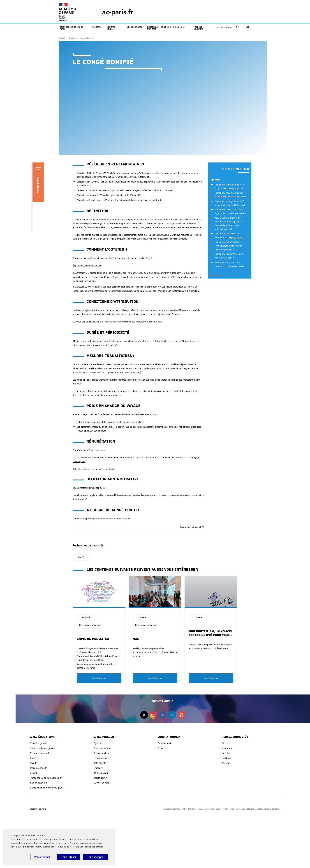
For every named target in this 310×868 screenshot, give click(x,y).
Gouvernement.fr (102, 748)
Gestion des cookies (245, 809)
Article (72, 38)
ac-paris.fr (118, 12)
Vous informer (169, 737)
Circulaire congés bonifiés (89, 266)
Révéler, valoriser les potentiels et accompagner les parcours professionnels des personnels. (155, 652)
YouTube (226, 763)
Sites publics (104, 737)
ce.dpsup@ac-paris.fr (235, 266)
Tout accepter (96, 857)
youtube (181, 715)
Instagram (227, 748)
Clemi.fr (33, 773)
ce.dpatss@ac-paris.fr (224, 249)
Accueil (62, 38)
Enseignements (134, 27)
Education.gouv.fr (38, 743)
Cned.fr (33, 763)
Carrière (82, 557)
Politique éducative (198, 28)
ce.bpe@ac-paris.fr (236, 237)
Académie (97, 27)
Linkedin (226, 753)
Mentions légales (196, 809)
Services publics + (102, 783)
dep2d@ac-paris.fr (238, 213)
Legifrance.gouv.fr (102, 758)
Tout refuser (69, 857)
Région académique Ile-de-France (71, 28)
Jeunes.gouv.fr (101, 773)
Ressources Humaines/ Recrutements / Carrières (166, 28)
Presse (161, 748)
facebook (163, 715)
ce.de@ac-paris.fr (236, 188)
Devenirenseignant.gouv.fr (42, 748)
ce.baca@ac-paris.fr (224, 229)
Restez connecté (234, 737)
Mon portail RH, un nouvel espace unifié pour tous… (211, 633)
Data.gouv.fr (100, 763)
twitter (144, 715)
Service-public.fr (101, 753)
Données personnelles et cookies (87, 843)
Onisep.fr (34, 758)
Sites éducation (42, 737)
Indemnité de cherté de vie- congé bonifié (96, 469)
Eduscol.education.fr (40, 753)
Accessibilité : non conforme (268, 809)
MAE (136, 639)
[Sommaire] (38, 182)
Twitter (225, 743)
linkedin (172, 715)
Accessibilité (248, 27)
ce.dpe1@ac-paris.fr (237, 197)
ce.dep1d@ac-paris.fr (236, 205)
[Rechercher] (238, 28)
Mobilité (86, 617)
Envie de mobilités (93, 639)
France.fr (98, 768)
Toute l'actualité (165, 743)
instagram (153, 715)
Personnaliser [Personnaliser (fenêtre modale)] (42, 857)
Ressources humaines (90, 625)
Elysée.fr (98, 743)
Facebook (226, 758)
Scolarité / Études (112, 28)
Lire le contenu (99, 678)
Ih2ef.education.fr (38, 783)
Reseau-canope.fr (38, 768)
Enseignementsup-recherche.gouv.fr (47, 788)
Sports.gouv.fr (101, 778)
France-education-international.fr (46, 778)
